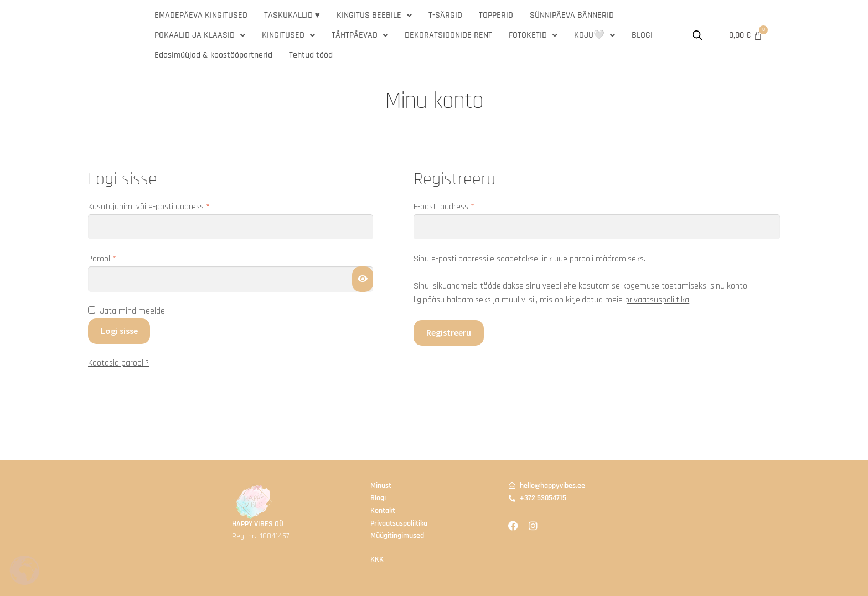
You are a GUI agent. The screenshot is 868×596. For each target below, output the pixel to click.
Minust (381, 486)
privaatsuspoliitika (657, 300)
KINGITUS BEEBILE (374, 15)
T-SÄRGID (445, 15)
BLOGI (642, 35)
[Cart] (746, 35)
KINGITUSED (288, 35)
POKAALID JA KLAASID (200, 35)
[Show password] (363, 279)
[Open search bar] (697, 36)
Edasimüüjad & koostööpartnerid (213, 55)
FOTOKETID (533, 35)
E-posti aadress (457, 206)
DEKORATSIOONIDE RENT (448, 35)
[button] (374, 16)
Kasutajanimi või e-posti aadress (162, 206)
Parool (115, 258)
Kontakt (383, 511)
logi (380, 498)
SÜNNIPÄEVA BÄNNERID (572, 15)
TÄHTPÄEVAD (360, 35)
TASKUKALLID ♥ (292, 15)
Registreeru (449, 332)
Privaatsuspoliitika (399, 523)
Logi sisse (119, 331)
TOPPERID (496, 15)
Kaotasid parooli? (118, 363)
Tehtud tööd (311, 55)
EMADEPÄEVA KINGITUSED (201, 15)
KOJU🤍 (595, 35)
